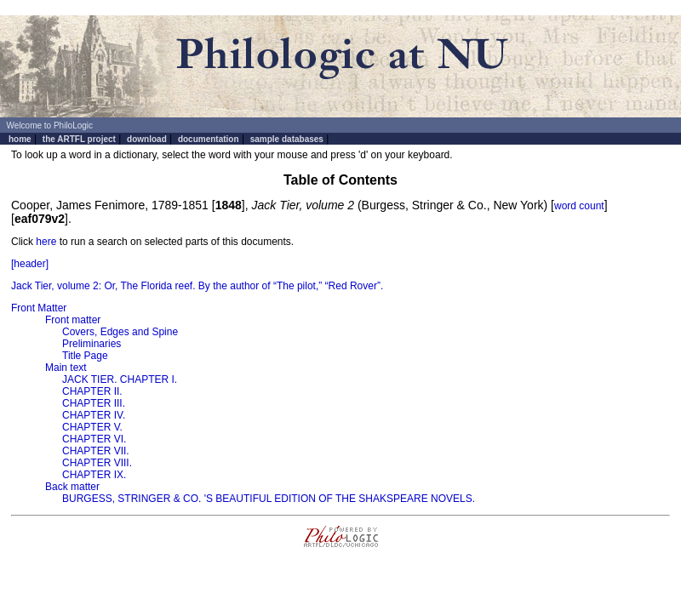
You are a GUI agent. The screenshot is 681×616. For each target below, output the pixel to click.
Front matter (73, 320)
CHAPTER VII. (96, 451)
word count (579, 206)
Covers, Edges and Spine (120, 332)
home (20, 139)
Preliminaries (92, 344)
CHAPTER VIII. (97, 463)
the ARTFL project (79, 139)
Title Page (85, 356)
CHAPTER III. (94, 403)
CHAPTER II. (92, 391)
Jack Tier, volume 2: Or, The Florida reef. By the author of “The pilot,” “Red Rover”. (197, 286)
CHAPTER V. (92, 427)
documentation (209, 139)
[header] (30, 264)
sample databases (287, 139)
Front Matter (39, 308)
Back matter (72, 487)
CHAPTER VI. (94, 439)
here (46, 242)
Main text (66, 368)
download (147, 139)
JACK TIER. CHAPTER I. (120, 379)
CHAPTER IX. (94, 475)
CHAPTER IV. (94, 415)
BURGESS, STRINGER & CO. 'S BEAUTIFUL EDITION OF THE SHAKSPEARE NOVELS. (269, 499)
